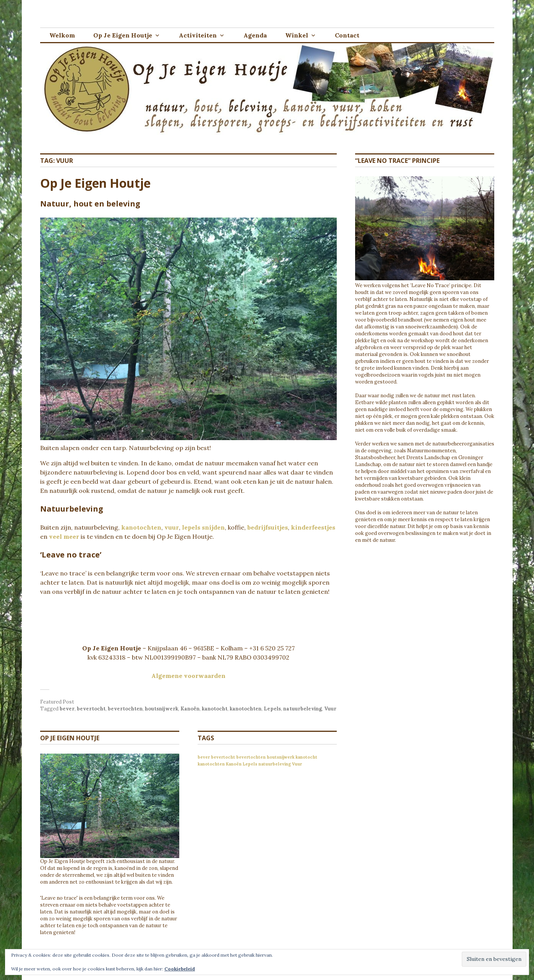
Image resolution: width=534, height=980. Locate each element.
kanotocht (215, 709)
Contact (347, 35)
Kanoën (190, 709)
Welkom (62, 35)
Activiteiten (198, 35)
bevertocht (91, 709)
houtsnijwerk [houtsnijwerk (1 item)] (281, 757)
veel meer (64, 536)
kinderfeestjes (313, 527)
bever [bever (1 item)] (204, 757)
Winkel (297, 35)
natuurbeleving (303, 709)
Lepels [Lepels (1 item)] (250, 764)
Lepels (272, 709)
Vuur (330, 709)
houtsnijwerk (161, 709)
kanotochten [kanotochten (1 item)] (211, 764)
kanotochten (141, 527)
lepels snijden (203, 527)
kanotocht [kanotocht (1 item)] (306, 757)
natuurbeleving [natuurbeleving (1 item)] (275, 764)
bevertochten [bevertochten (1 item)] (251, 757)
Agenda (255, 35)
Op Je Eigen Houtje (123, 35)
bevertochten (125, 709)
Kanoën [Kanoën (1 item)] (234, 764)
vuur (172, 527)
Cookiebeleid (180, 969)
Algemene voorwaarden (188, 676)
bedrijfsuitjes (268, 527)
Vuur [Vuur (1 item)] (297, 764)
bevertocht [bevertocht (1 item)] (223, 757)
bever (67, 709)
